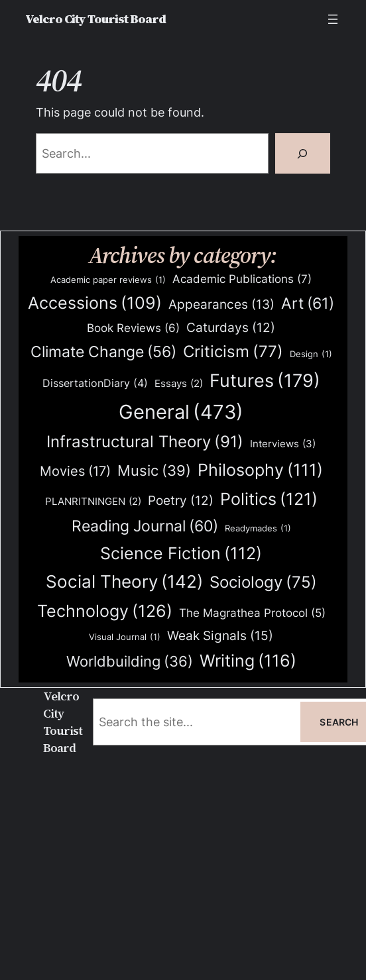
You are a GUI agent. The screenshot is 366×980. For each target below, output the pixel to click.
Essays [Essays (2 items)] (179, 384)
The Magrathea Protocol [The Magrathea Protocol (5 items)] (252, 613)
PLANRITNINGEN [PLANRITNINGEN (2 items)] (93, 502)
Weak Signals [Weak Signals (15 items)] (220, 636)
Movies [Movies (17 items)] (75, 472)
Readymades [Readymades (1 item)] (258, 528)
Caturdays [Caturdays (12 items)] (231, 328)
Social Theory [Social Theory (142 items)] (124, 582)
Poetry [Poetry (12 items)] (181, 501)
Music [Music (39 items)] (154, 471)
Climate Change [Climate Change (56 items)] (103, 352)
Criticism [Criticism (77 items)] (233, 352)
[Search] (303, 153)
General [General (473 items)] (181, 412)
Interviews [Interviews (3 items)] (283, 444)
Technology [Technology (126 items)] (105, 611)
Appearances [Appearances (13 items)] (221, 305)
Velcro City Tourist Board (95, 19)
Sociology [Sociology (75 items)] (263, 583)
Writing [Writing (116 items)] (248, 661)
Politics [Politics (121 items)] (269, 499)
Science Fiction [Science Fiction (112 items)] (181, 554)
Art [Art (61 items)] (308, 303)
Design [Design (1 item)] (311, 354)
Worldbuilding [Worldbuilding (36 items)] (130, 662)
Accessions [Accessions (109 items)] (95, 303)
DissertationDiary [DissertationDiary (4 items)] (95, 383)
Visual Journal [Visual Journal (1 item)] (125, 637)
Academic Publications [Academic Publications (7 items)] (242, 279)
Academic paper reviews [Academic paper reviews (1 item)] (108, 280)
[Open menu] (333, 19)
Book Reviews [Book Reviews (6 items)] (133, 328)
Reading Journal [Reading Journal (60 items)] (145, 526)
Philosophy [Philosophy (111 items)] (260, 470)
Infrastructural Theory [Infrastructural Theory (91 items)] (145, 442)
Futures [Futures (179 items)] (265, 381)
